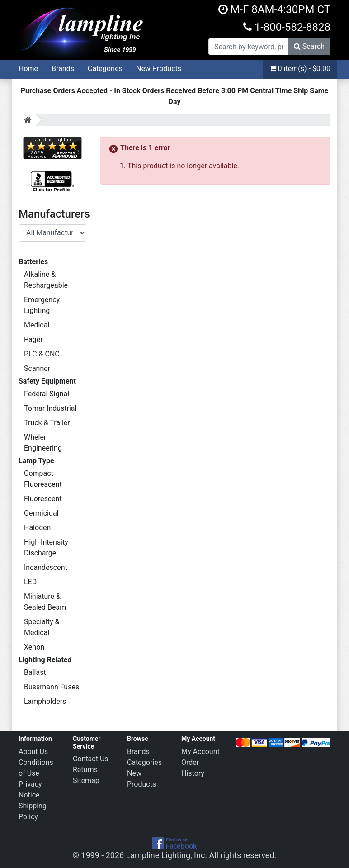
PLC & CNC (42, 354)
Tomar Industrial (50, 408)
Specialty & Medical (42, 627)
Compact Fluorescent (43, 479)
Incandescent (46, 567)
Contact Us (91, 759)
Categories (105, 69)
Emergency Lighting (42, 305)
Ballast (35, 672)
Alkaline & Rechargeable (46, 280)
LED (30, 582)
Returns (85, 770)
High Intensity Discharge (46, 548)
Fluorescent (43, 499)
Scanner (37, 368)
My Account (200, 752)
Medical (37, 325)
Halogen (37, 528)
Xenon (34, 647)
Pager (33, 339)
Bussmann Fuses (52, 687)
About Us (33, 752)
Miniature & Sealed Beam (45, 602)
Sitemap (86, 780)
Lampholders (45, 701)
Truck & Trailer (47, 423)
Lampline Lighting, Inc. (167, 855)
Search (309, 46)
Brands (63, 69)
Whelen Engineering (43, 443)
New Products (159, 69)
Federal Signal (47, 394)
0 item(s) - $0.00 (300, 69)
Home (28, 69)
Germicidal (41, 513)
